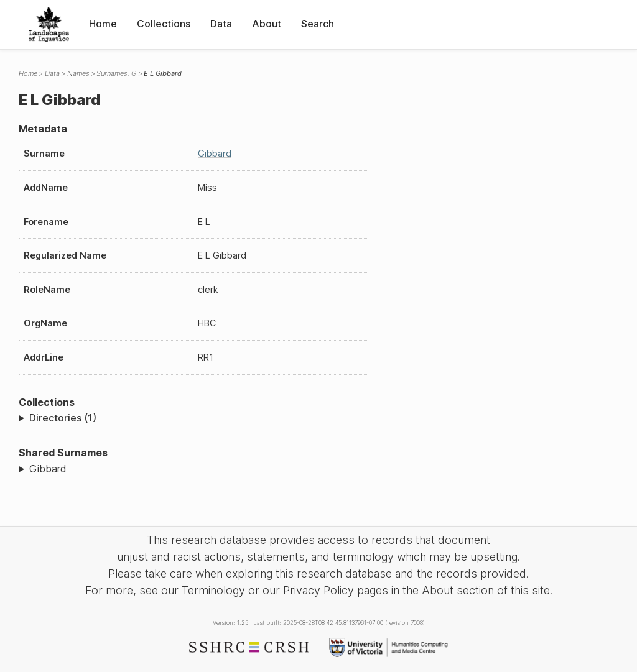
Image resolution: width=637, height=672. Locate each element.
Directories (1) (63, 418)
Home (103, 24)
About (267, 24)
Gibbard (215, 153)
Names (78, 73)
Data (221, 24)
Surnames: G (116, 73)
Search (318, 24)
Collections (164, 24)
